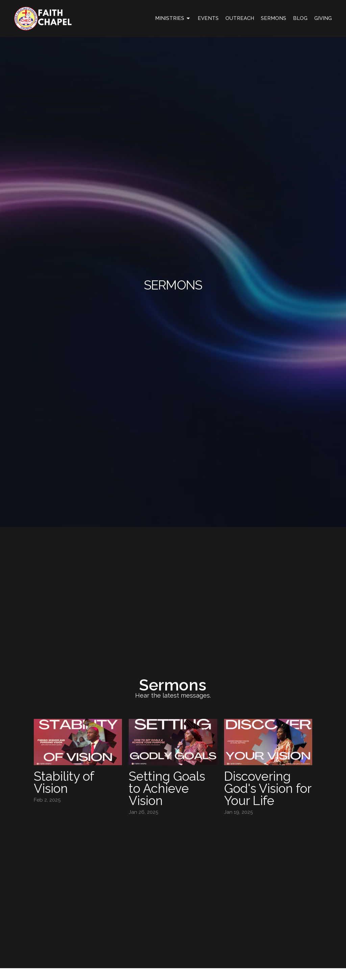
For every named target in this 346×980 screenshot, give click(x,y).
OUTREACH (240, 18)
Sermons (274, 18)
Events (208, 18)
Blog (300, 18)
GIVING (323, 18)
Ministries (173, 19)
